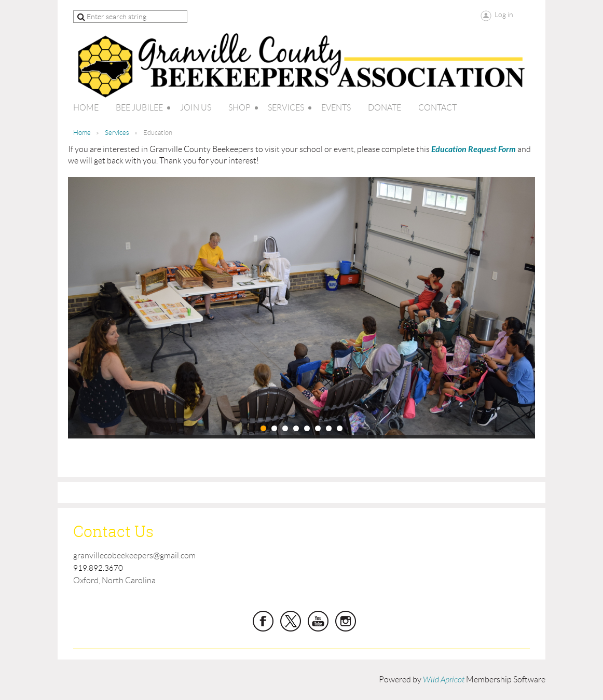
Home (82, 133)
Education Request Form (474, 149)
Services (117, 133)
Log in (504, 15)
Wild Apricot (444, 680)
